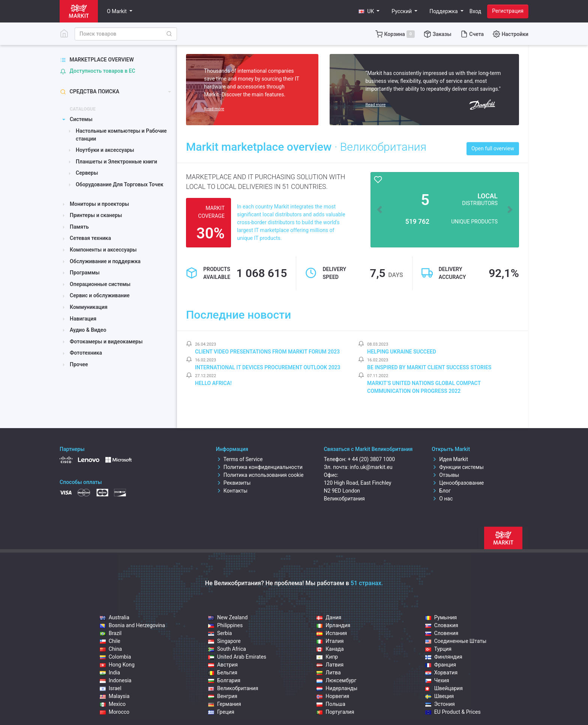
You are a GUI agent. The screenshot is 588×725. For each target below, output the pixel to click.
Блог (441, 491)
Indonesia (116, 680)
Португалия (335, 712)
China (111, 649)
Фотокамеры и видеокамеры (106, 342)
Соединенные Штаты (456, 641)
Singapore (224, 641)
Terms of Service (239, 459)
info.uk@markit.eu (371, 467)
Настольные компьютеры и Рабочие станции (121, 135)
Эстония (440, 704)
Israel (111, 688)
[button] (369, 11)
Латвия (330, 665)
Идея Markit (450, 459)
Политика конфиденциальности (259, 467)
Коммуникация (88, 307)
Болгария (224, 680)
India (110, 673)
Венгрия (223, 696)
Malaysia (115, 696)
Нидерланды (337, 688)
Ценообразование (458, 483)
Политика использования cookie (260, 475)
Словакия (442, 625)
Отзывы (445, 475)
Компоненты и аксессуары (103, 250)
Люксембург (336, 680)
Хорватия (442, 673)
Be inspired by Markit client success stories (429, 367)
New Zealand (228, 617)
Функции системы (458, 467)
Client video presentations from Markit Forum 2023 (267, 352)
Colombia (115, 657)
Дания (329, 617)
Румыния (441, 617)
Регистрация (508, 11)
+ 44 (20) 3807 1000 (371, 459)
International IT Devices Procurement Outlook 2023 (268, 367)
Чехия (437, 680)
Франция (441, 665)
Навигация (83, 319)
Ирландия (333, 625)
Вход (475, 11)
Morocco (115, 712)
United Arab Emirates (237, 657)
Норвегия (333, 696)
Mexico (113, 704)
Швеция (440, 696)
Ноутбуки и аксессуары (105, 150)
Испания (332, 633)
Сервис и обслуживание (100, 295)
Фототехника (86, 353)
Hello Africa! (213, 383)
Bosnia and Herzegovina (133, 625)
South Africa (227, 649)
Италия (330, 641)
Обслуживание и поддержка (105, 261)
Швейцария (444, 688)
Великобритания (233, 688)
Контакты (232, 491)
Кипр (327, 657)
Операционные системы (100, 284)
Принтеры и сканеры (96, 215)
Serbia (220, 633)
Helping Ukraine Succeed (402, 352)
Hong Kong (117, 665)
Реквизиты (233, 483)
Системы (81, 119)
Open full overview (493, 148)
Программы (85, 273)
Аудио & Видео (88, 330)
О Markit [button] (117, 11)
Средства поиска (90, 92)
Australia (115, 617)
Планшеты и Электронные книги (116, 162)
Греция (221, 712)
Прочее (79, 364)
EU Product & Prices (453, 712)
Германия (225, 704)
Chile (110, 641)
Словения (442, 633)
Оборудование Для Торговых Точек (120, 184)
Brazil (111, 633)
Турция (438, 649)
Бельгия (223, 673)
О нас (442, 499)
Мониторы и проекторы (99, 204)
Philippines (225, 625)
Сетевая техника (90, 238)
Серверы (87, 173)
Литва (328, 673)
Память (79, 227)
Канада (330, 649)
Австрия (223, 665)
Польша (331, 704)
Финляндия (444, 657)
